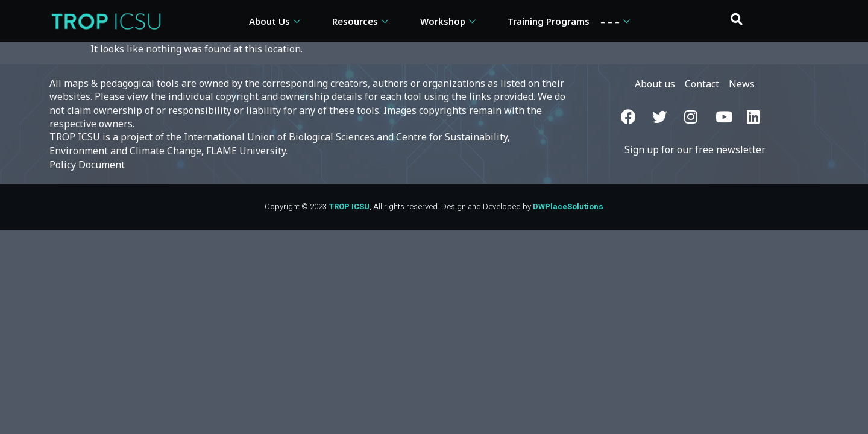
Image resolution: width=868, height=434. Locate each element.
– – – (617, 21)
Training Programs (549, 21)
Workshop (449, 21)
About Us (276, 21)
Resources (362, 21)
